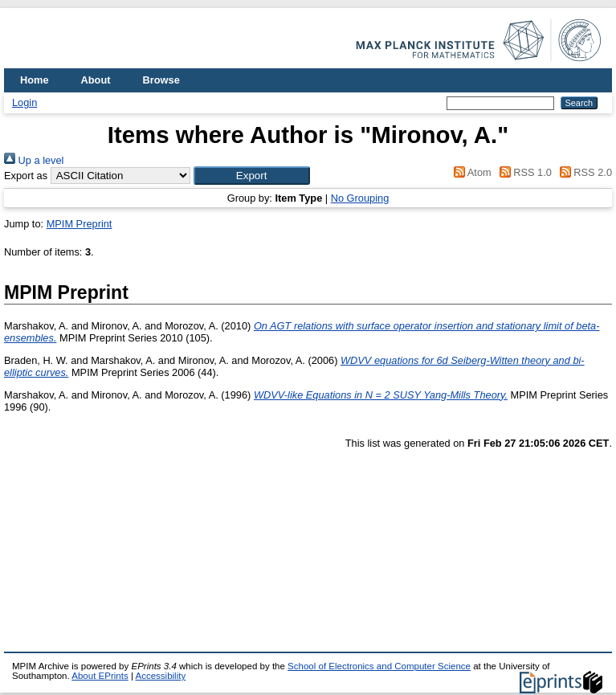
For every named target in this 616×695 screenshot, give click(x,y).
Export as (26, 176)
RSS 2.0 (583, 172)
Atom (470, 172)
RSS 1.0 (523, 172)
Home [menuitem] (35, 80)
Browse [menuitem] (161, 80)
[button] (252, 176)
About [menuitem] (96, 80)
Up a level (34, 160)
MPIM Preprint (80, 224)
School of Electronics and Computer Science (379, 666)
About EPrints (100, 676)
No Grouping (360, 198)
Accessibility (160, 676)
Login (24, 102)
